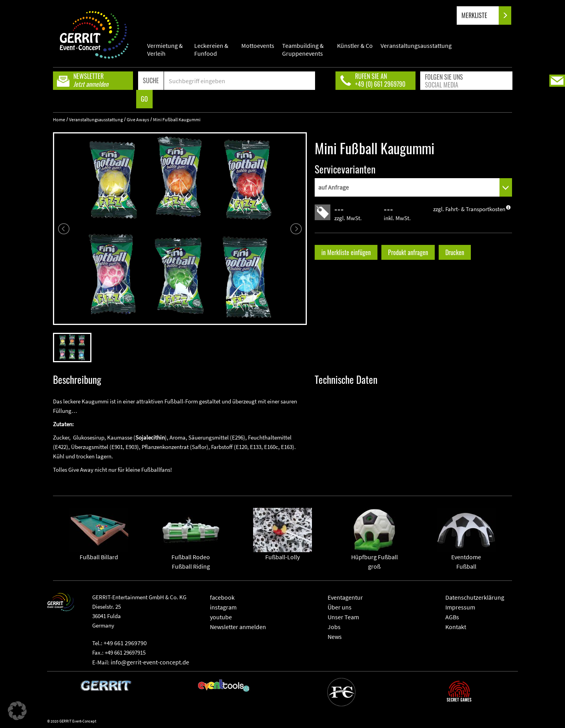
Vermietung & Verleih (165, 49)
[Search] (240, 81)
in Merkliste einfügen (346, 252)
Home (59, 120)
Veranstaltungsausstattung (416, 46)
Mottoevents (258, 46)
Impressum (460, 607)
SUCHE (151, 80)
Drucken (455, 252)
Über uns (340, 607)
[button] (17, 711)
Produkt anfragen (408, 252)
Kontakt (456, 627)
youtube (221, 617)
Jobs (334, 627)
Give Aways (138, 120)
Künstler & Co (355, 46)
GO (144, 99)
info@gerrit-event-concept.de (150, 662)
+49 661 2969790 (125, 643)
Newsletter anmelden (238, 627)
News (335, 637)
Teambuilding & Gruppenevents (303, 49)
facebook (222, 597)
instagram (223, 607)
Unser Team (343, 617)
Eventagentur (345, 597)
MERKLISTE (481, 16)
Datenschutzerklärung (475, 597)
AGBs (452, 617)
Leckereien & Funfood (211, 49)
